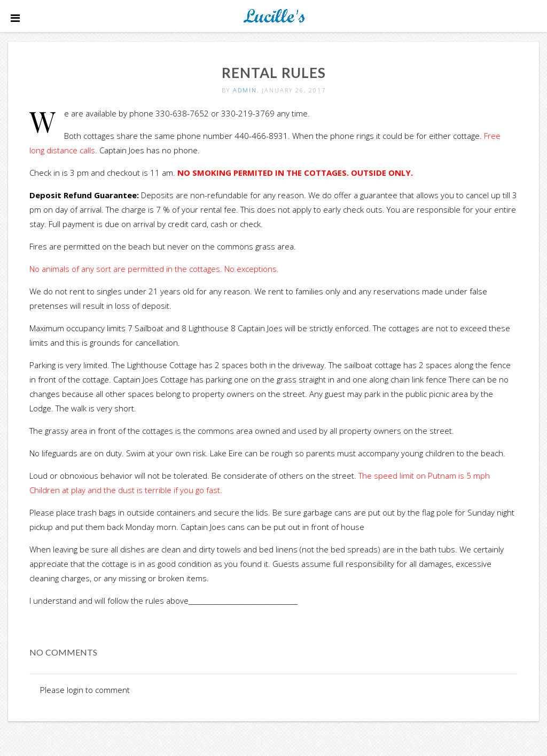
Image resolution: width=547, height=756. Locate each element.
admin (245, 90)
